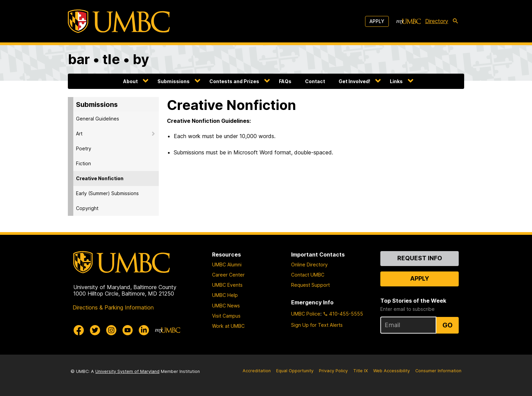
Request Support (310, 285)
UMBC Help (225, 295)
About (130, 81)
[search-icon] (457, 21)
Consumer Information (438, 371)
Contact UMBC (308, 275)
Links (396, 81)
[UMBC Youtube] (128, 330)
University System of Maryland (127, 371)
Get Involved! (354, 81)
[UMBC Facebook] (79, 330)
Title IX (360, 371)
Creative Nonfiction (100, 178)
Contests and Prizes (234, 81)
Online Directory (309, 265)
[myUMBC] (408, 21)
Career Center (228, 275)
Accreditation (257, 371)
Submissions (174, 81)
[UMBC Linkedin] (144, 330)
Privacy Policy (333, 371)
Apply (377, 21)
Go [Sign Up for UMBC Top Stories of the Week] (448, 325)
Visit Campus (226, 316)
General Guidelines (98, 119)
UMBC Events (227, 285)
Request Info (420, 258)
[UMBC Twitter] (95, 330)
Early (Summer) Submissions (107, 193)
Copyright (87, 208)
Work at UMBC (228, 326)
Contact (315, 81)
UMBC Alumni (227, 265)
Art (79, 134)
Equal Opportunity (295, 371)
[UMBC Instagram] (111, 330)
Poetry (84, 148)
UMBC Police (306, 314)
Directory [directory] (437, 21)
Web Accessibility (392, 371)
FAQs (285, 81)
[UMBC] (119, 21)
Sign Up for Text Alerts (317, 325)
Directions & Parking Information (113, 307)
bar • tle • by (108, 59)
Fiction (83, 163)
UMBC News (226, 306)
